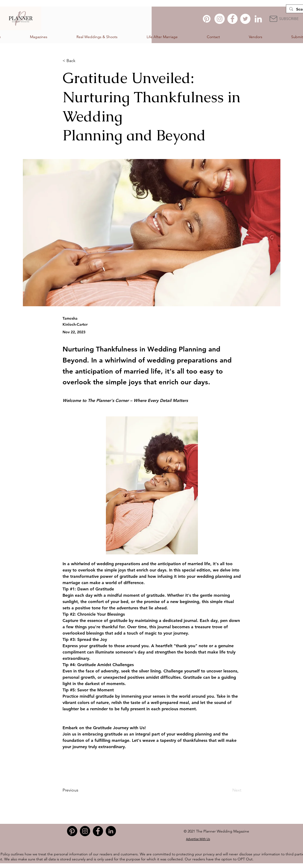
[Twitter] (245, 19)
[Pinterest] (207, 19)
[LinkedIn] (258, 19)
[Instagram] (220, 19)
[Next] (228, 790)
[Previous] (80, 790)
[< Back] (80, 61)
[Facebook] (232, 19)
